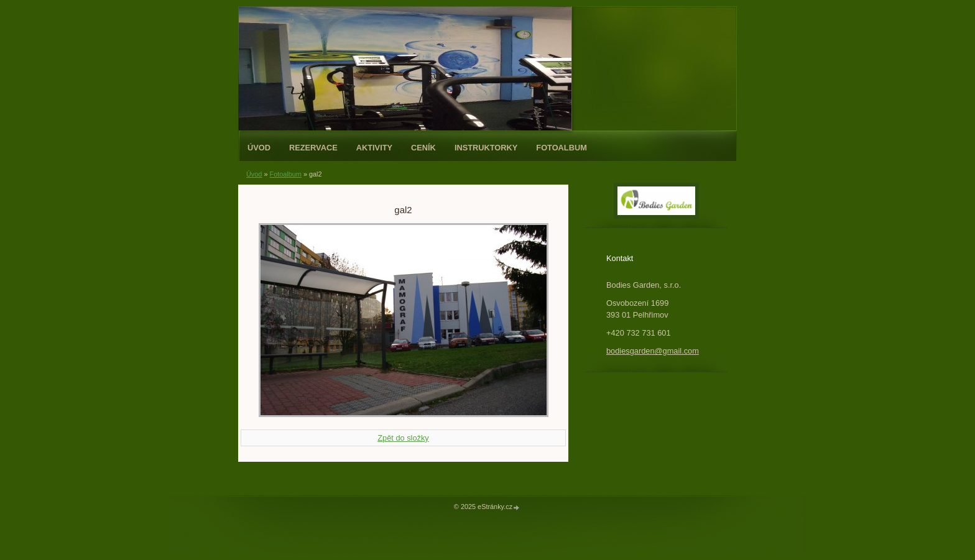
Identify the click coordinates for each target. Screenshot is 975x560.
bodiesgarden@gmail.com (653, 351)
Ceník (423, 148)
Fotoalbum (561, 148)
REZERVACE (313, 148)
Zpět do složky (403, 438)
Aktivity (374, 148)
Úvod (259, 148)
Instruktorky (486, 148)
